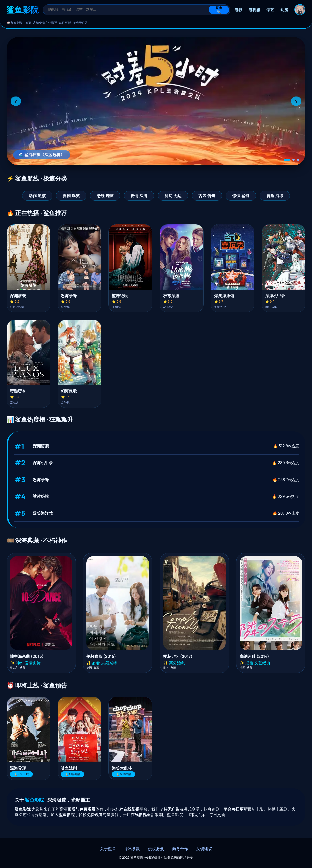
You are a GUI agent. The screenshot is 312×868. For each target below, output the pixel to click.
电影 (238, 10)
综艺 (270, 10)
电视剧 (254, 10)
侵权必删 (156, 849)
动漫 (284, 10)
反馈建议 (204, 849)
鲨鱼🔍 (219, 10)
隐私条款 (132, 849)
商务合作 (180, 849)
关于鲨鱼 (108, 849)
